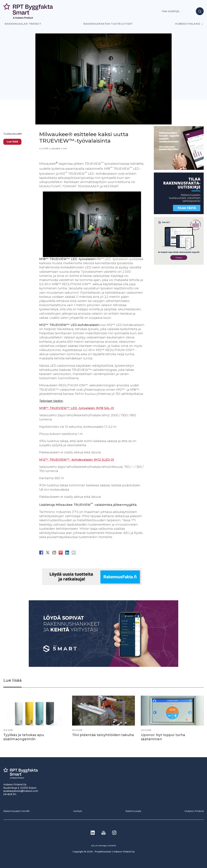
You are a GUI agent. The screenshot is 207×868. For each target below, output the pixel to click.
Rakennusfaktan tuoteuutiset (108, 24)
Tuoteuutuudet (13, 134)
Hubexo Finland (188, 24)
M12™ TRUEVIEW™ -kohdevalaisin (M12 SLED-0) (77, 460)
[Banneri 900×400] (104, 666)
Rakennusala (133, 811)
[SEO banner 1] (179, 264)
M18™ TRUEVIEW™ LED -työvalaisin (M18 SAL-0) (77, 408)
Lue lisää (12, 142)
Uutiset (78, 811)
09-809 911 (10, 794)
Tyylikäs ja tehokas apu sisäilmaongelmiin (24, 737)
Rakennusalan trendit (23, 24)
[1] (179, 213)
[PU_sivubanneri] (179, 169)
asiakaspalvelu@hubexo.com (21, 791)
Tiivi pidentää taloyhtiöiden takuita (103, 735)
